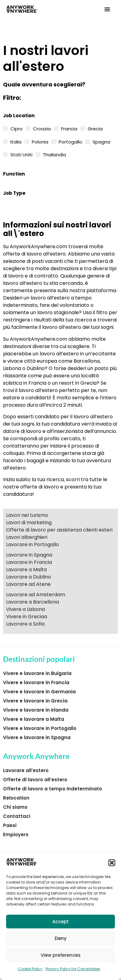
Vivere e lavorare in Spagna (37, 737)
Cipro (16, 128)
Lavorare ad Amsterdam (36, 595)
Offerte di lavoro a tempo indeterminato (53, 789)
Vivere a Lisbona (26, 609)
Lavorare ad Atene (28, 584)
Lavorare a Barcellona (33, 602)
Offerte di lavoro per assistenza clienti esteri (59, 530)
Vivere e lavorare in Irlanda (36, 710)
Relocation (16, 798)
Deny (61, 938)
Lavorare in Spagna (29, 555)
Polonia (40, 141)
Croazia (42, 128)
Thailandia (54, 154)
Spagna (101, 141)
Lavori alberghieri (27, 537)
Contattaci (17, 816)
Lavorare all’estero (26, 770)
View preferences (61, 955)
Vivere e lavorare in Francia (36, 682)
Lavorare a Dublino (29, 577)
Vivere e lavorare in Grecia (35, 701)
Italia (16, 141)
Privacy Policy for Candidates (73, 969)
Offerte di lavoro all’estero (35, 780)
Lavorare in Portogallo (33, 544)
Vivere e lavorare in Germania (39, 692)
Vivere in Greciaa (27, 617)
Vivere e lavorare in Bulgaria (37, 673)
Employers (16, 835)
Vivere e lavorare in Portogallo (40, 728)
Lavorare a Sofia (25, 624)
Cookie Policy (30, 969)
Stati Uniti (21, 154)
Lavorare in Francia (29, 562)
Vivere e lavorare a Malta (34, 719)
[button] (112, 863)
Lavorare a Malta (26, 570)
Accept (61, 922)
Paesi (10, 825)
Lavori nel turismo (27, 515)
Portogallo (70, 141)
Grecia (95, 128)
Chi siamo (15, 807)
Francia (69, 128)
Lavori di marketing (29, 523)
